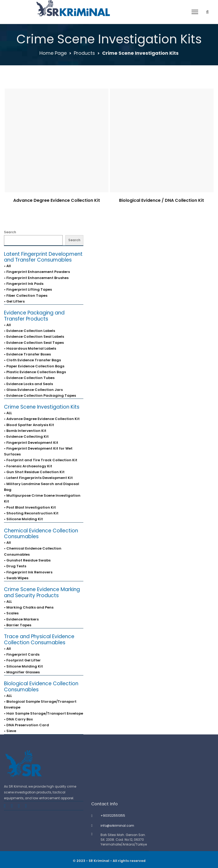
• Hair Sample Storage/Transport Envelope (44, 713)
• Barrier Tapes (18, 625)
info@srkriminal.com (117, 826)
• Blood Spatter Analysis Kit (29, 425)
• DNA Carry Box (18, 719)
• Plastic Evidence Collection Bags (35, 372)
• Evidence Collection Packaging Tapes (40, 396)
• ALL (8, 413)
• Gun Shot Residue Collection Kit (34, 472)
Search (10, 232)
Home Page (53, 53)
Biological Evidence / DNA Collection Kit (162, 200)
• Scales (11, 613)
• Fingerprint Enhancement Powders (37, 272)
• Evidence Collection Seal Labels (34, 337)
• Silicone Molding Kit (23, 519)
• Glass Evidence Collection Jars (33, 390)
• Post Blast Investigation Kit (30, 507)
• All (7, 266)
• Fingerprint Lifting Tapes (28, 289)
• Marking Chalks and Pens (29, 607)
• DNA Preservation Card (26, 725)
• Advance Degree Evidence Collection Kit (42, 419)
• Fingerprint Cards (22, 654)
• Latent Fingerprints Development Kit (38, 478)
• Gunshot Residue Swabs (27, 560)
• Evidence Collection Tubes (29, 378)
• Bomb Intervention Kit (25, 431)
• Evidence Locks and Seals (28, 384)
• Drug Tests (15, 566)
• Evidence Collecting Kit (26, 437)
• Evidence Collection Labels (29, 331)
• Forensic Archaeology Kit (28, 466)
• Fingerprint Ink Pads (24, 284)
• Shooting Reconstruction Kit (31, 513)
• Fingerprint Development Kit (31, 443)
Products (84, 53)
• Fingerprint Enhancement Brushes (36, 278)
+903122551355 (113, 816)
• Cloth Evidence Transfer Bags (32, 360)
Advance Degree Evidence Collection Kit (57, 200)
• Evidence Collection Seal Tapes (34, 343)
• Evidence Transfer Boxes (27, 354)
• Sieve (10, 731)
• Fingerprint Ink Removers (28, 572)
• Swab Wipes (16, 578)
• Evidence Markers (21, 619)
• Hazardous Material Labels (30, 348)
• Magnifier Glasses (22, 672)
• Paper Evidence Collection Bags (34, 366)
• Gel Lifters (14, 301)
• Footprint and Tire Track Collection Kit (41, 460)
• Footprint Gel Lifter (22, 660)
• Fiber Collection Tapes (26, 296)
